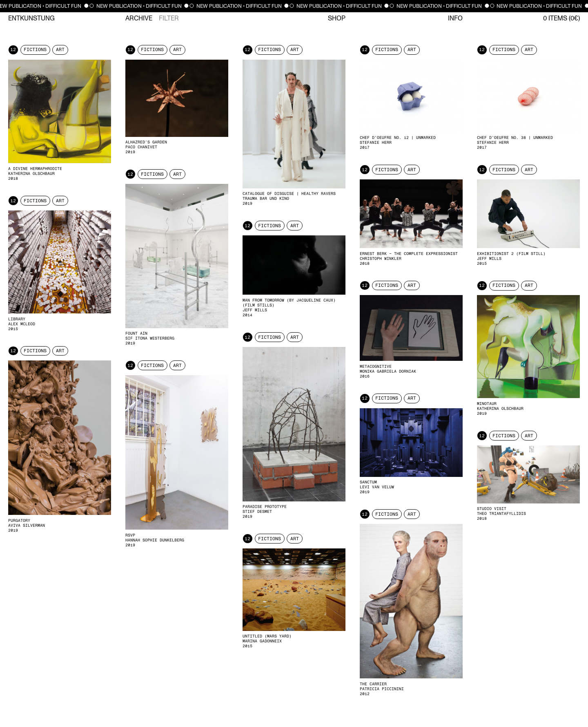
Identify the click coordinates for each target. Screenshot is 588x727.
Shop (337, 18)
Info (455, 18)
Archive (139, 18)
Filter (169, 18)
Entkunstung (31, 18)
